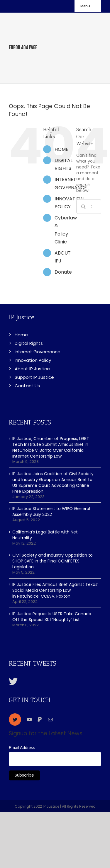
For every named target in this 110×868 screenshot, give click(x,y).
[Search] (84, 207)
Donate (63, 272)
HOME (61, 149)
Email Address (22, 748)
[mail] (50, 719)
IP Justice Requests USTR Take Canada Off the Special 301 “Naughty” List (52, 617)
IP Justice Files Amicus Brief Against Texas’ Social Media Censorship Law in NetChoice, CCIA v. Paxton (55, 590)
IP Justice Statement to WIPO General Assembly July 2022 (51, 511)
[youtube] (29, 719)
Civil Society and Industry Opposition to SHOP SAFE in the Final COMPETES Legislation (53, 561)
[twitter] (15, 719)
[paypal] (40, 719)
